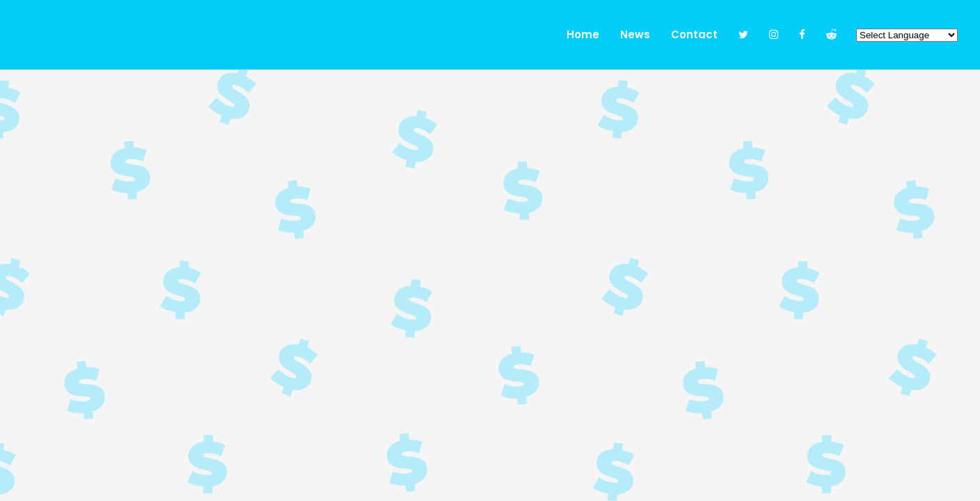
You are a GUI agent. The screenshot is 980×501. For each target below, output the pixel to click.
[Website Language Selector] (907, 35)
